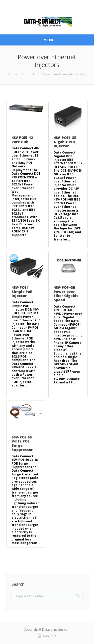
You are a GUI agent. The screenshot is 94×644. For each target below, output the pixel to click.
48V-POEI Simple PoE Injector (22, 292)
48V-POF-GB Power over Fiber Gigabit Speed (66, 294)
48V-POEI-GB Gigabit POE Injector (65, 142)
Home (13, 74)
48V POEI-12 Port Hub (22, 140)
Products (29, 74)
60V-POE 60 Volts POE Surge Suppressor (22, 443)
